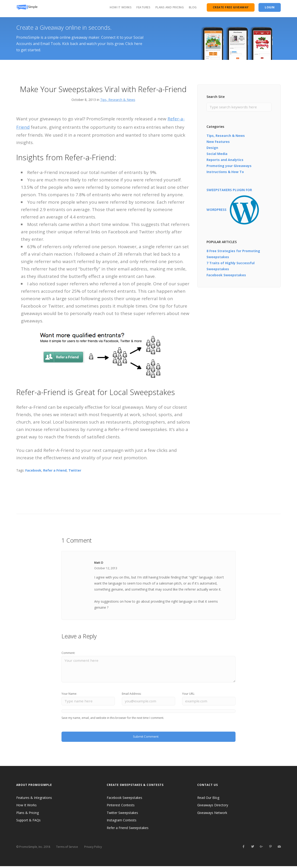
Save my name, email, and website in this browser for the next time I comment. (113, 719)
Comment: (68, 653)
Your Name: (69, 695)
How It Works (121, 7)
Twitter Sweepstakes (122, 815)
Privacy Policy (93, 849)
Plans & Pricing (27, 815)
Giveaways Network (212, 815)
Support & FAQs (28, 822)
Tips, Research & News (118, 100)
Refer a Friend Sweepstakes (128, 830)
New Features (218, 142)
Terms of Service (67, 849)
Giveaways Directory (213, 807)
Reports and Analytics (225, 160)
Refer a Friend (55, 470)
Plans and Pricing (170, 7)
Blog (193, 7)
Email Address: (132, 695)
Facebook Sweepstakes (226, 275)
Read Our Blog (208, 800)
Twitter (75, 470)
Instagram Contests (122, 822)
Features (143, 7)
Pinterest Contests (121, 807)
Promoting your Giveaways (229, 166)
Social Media (217, 154)
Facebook (33, 470)
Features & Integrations (34, 800)
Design (212, 148)
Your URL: (189, 695)
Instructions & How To (225, 172)
